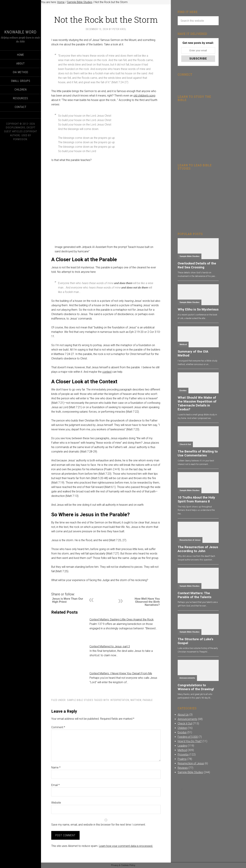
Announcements (187, 678)
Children (182, 728)
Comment (58, 727)
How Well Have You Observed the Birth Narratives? (147, 602)
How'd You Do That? (190, 741)
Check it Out (185, 444)
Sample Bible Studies (80, 700)
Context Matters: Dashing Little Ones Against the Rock (122, 620)
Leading (182, 746)
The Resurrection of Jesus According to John (198, 549)
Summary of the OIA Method (193, 353)
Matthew (136, 700)
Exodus (183, 391)
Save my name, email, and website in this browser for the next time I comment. (98, 825)
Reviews (183, 768)
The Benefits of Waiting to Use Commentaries (198, 453)
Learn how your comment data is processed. (126, 846)
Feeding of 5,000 (188, 737)
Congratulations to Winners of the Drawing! (196, 687)
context (107, 372)
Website (56, 803)
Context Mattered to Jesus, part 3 (110, 646)
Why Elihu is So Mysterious (198, 309)
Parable (148, 700)
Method (183, 344)
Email (55, 785)
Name (56, 767)
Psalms (182, 759)
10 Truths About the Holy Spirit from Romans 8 (196, 499)
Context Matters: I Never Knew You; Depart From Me (121, 673)
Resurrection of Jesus (190, 540)
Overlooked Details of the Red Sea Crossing (197, 265)
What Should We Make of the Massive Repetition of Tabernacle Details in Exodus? (197, 403)
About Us (183, 715)
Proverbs (183, 755)
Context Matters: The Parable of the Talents (194, 595)
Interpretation (120, 700)
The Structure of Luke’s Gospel (195, 641)
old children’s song (144, 96)
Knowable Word (20, 32)
